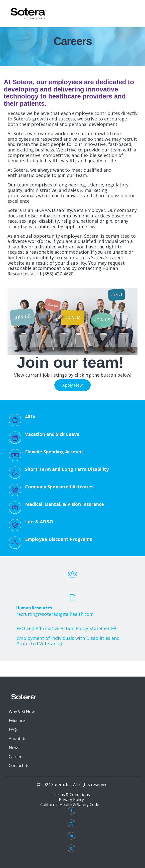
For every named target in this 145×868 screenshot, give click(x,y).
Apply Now (72, 385)
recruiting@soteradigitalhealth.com (55, 614)
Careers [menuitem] (16, 757)
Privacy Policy (71, 800)
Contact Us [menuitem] (19, 766)
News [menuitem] (14, 748)
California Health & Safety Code (71, 805)
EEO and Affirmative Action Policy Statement (67, 628)
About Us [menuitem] (18, 739)
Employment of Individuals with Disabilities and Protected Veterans (68, 641)
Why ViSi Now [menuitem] (22, 712)
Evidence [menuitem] (17, 721)
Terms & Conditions (71, 795)
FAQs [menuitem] (14, 730)
